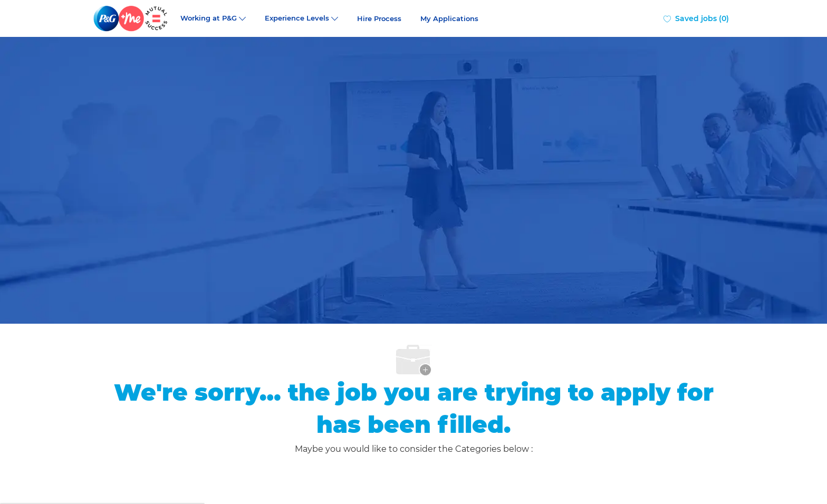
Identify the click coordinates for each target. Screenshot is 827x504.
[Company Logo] (131, 18)
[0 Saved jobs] (696, 18)
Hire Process (379, 19)
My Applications (449, 19)
